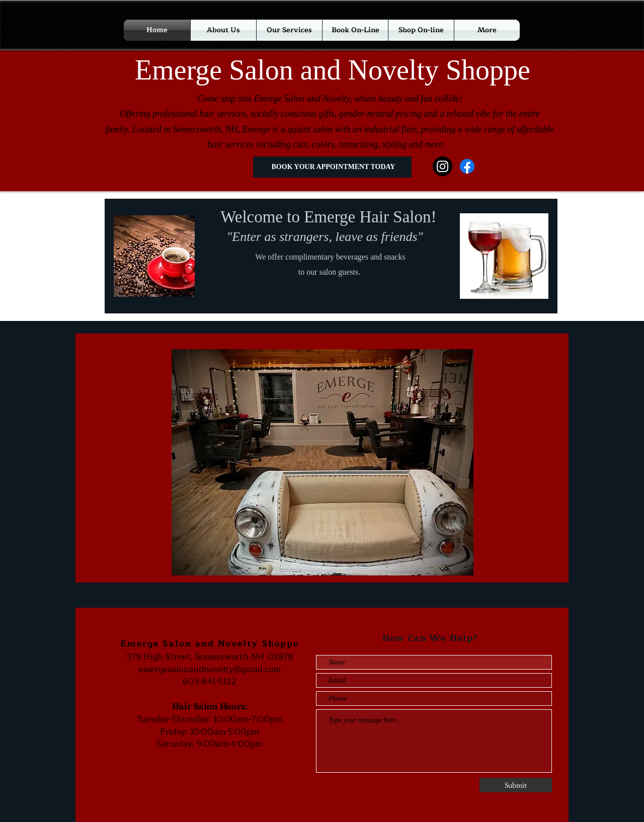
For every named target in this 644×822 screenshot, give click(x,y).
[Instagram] (442, 166)
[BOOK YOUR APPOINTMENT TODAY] (332, 167)
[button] (421, 30)
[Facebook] (467, 166)
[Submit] (516, 785)
